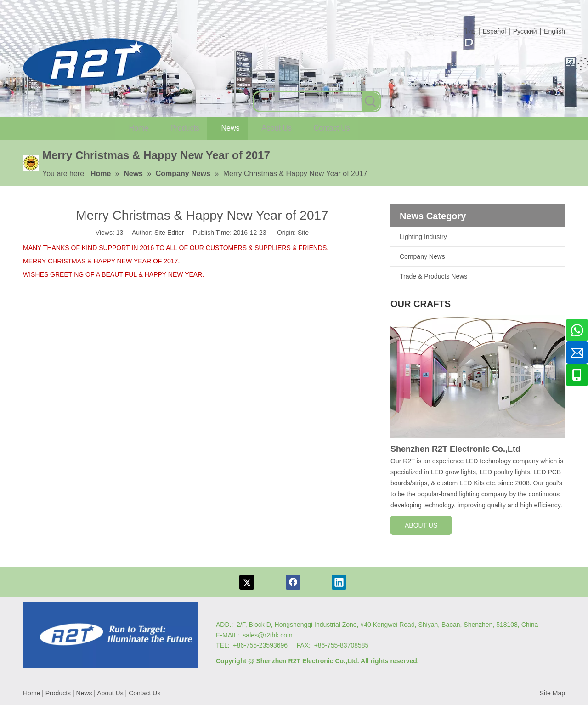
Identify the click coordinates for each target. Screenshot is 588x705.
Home (31, 693)
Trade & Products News (433, 276)
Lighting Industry (423, 237)
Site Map (552, 693)
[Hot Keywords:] (371, 102)
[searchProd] (308, 102)
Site (303, 233)
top (569, 665)
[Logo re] (110, 635)
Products (58, 693)
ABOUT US (421, 525)
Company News (422, 256)
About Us (110, 693)
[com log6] (92, 62)
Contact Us (144, 693)
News (84, 693)
